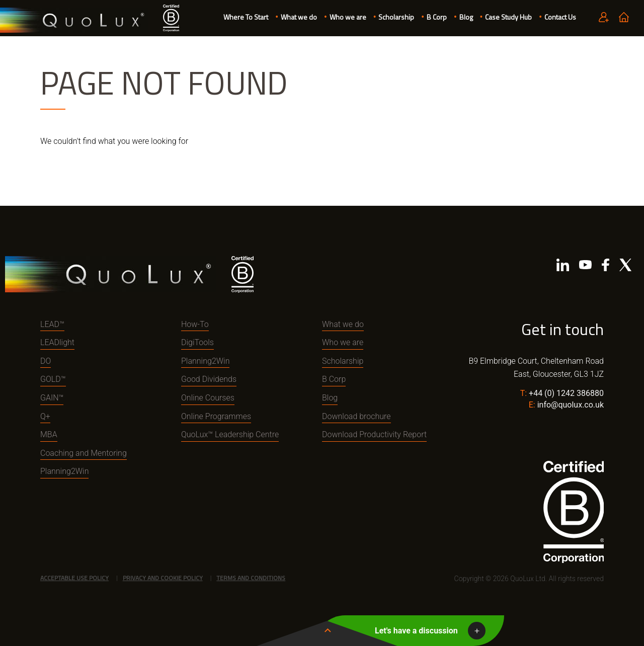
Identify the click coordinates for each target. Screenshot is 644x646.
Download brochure (356, 416)
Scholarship (396, 17)
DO (46, 361)
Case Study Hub (508, 17)
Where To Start (246, 17)
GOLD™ (53, 379)
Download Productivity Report (374, 434)
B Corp (437, 17)
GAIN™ (52, 398)
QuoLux (74, 20)
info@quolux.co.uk (571, 405)
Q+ (45, 416)
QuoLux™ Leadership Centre (230, 434)
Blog (466, 17)
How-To (195, 324)
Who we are (348, 17)
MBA (49, 434)
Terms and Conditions (251, 578)
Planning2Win (64, 471)
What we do (299, 17)
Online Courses (208, 398)
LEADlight (57, 342)
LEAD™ (52, 324)
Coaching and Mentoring (84, 453)
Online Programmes (216, 416)
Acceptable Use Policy (74, 578)
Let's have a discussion (416, 631)
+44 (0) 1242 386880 (566, 393)
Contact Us (560, 17)
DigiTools (197, 342)
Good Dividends (209, 379)
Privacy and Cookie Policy (163, 578)
